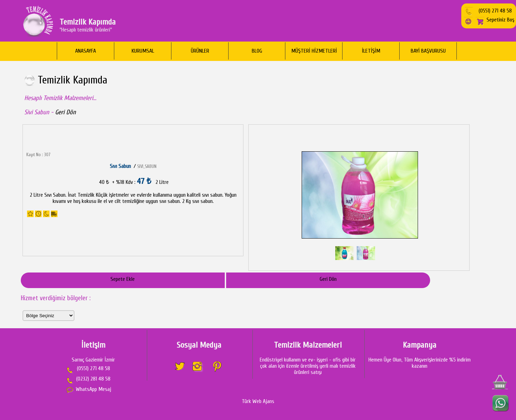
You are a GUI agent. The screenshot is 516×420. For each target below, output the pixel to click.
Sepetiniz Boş (495, 20)
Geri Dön (65, 112)
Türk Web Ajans (258, 401)
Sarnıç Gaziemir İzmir (93, 360)
